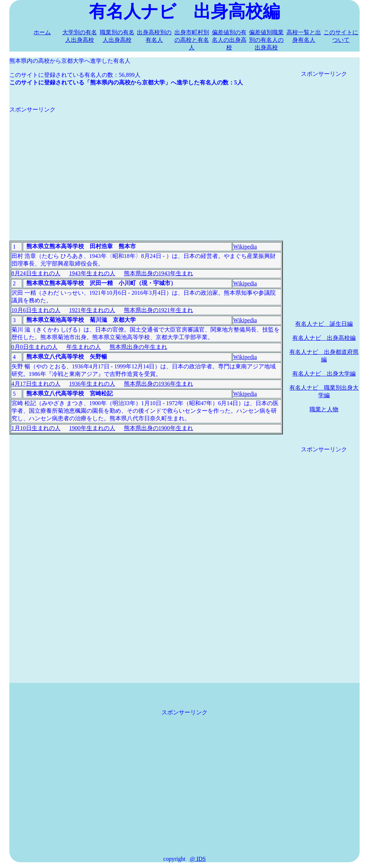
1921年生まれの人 (92, 310)
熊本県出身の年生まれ (138, 347)
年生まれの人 (84, 347)
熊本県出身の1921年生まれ (159, 310)
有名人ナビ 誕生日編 (324, 324)
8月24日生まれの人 (36, 273)
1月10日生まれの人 (36, 428)
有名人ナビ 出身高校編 (324, 338)
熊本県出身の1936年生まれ (159, 384)
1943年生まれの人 (92, 273)
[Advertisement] (146, 164)
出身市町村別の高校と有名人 (192, 40)
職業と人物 (324, 409)
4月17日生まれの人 (36, 384)
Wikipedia (245, 247)
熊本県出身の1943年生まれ (159, 273)
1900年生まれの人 (92, 428)
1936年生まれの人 (92, 384)
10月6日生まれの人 (36, 310)
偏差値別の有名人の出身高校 (229, 40)
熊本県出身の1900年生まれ (159, 428)
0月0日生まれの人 (35, 347)
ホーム (42, 32)
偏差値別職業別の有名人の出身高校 (266, 40)
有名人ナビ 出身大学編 (324, 374)
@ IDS (198, 859)
